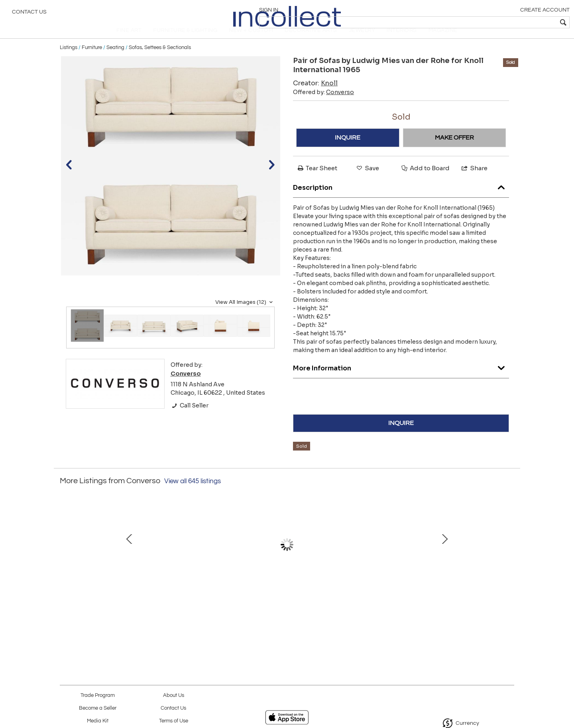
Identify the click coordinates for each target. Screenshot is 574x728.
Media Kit (98, 721)
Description (401, 199)
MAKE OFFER (454, 151)
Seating (115, 61)
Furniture (92, 61)
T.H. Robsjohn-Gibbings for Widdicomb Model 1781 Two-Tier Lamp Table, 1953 (201, 602)
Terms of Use (174, 721)
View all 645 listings (193, 494)
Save (367, 181)
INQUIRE (348, 151)
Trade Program (98, 696)
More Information (401, 380)
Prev (66, 562)
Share (474, 181)
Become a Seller (98, 708)
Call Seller (190, 419)
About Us (174, 696)
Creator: (315, 96)
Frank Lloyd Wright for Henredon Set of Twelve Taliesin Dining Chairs (369, 602)
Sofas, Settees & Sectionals (160, 61)
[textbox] (510, 22)
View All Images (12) (245, 315)
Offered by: (323, 105)
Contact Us (29, 14)
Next (508, 562)
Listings (69, 61)
